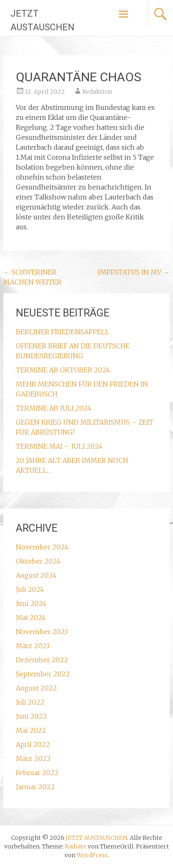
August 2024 (36, 575)
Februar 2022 (37, 773)
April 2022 (33, 744)
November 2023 (42, 632)
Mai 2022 (31, 730)
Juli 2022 (30, 702)
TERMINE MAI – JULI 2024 (59, 446)
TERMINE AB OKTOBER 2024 (63, 370)
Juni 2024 (31, 603)
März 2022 (33, 759)
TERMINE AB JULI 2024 (54, 408)
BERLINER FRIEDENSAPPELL (63, 332)
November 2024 (42, 547)
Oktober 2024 (38, 561)
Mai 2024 (31, 618)
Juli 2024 (30, 589)
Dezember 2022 (42, 660)
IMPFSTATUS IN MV (134, 272)
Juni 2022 (31, 716)
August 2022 (36, 688)
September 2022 (43, 674)
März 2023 (33, 646)
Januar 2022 (35, 787)
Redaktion (97, 92)
